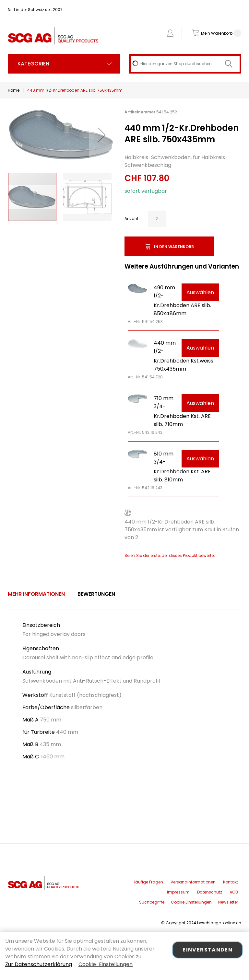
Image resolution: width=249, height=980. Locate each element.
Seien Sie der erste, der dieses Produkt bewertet (170, 555)
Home (14, 90)
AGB (234, 892)
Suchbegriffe (152, 902)
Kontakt (231, 882)
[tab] (36, 594)
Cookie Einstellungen (191, 902)
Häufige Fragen (148, 882)
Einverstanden (207, 950)
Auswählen (200, 292)
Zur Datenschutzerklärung (39, 964)
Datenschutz (210, 892)
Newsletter (228, 902)
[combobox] (185, 64)
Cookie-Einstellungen (106, 964)
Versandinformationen (193, 882)
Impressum (178, 892)
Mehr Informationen (36, 594)
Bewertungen (96, 594)
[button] (102, 135)
